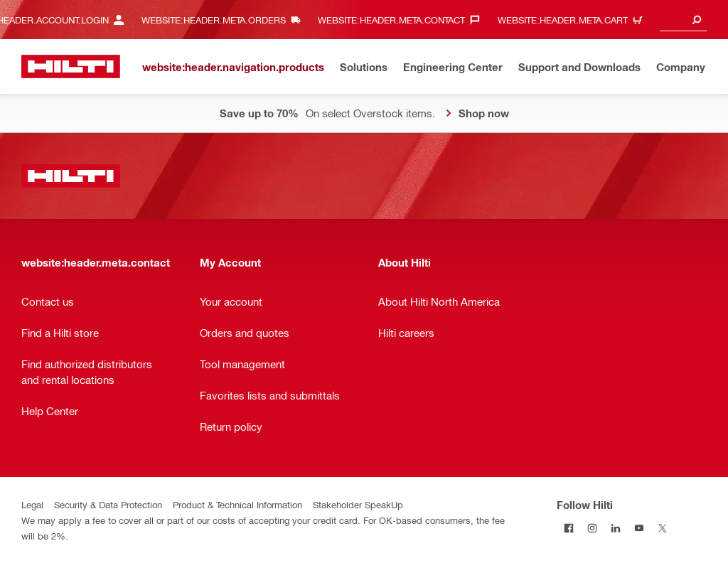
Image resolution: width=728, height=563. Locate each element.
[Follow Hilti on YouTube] (639, 528)
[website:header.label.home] (71, 66)
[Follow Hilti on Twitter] (662, 528)
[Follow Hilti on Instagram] (592, 528)
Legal (32, 504)
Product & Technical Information (237, 504)
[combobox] (683, 20)
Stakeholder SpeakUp (358, 504)
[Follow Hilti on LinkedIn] (615, 528)
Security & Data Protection (108, 504)
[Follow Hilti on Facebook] (568, 528)
